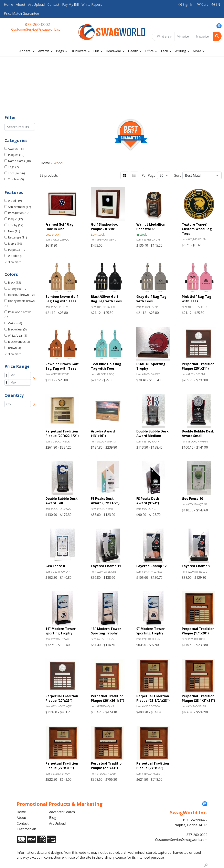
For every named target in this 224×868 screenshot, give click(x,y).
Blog (53, 818)
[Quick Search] (163, 36)
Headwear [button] (114, 51)
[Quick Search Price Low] (184, 36)
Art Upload (36, 4)
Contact (53, 4)
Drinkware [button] (79, 51)
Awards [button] (44, 51)
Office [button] (149, 51)
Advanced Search (62, 812)
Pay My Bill (70, 4)
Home (8, 4)
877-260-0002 (37, 24)
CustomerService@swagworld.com (37, 29)
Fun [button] (96, 51)
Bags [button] (60, 51)
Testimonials (27, 829)
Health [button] (133, 51)
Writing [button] (180, 51)
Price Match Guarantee (21, 13)
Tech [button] (164, 51)
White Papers (92, 4)
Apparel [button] (25, 51)
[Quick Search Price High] (203, 36)
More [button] (197, 51)
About (21, 4)
